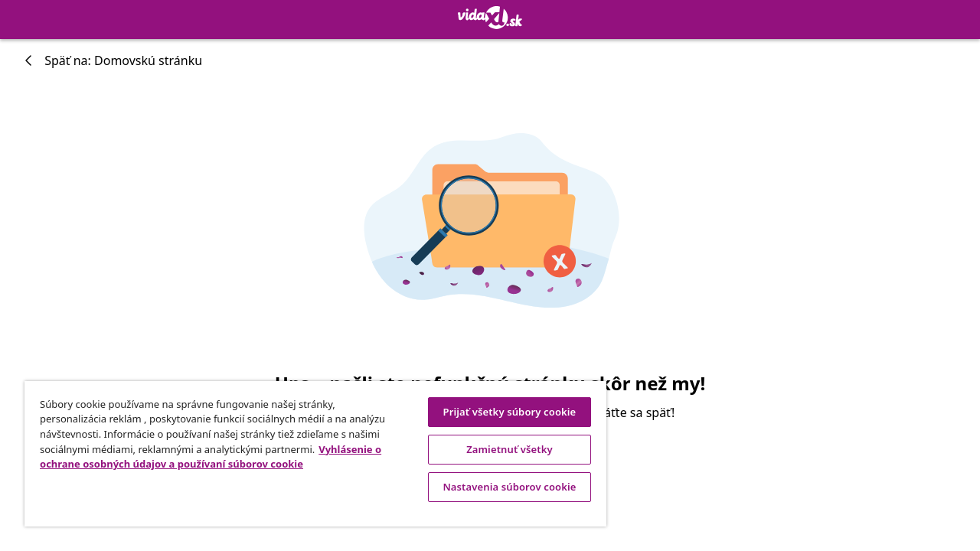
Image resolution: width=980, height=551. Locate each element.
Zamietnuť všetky (498, 449)
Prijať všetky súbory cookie (498, 412)
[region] (309, 454)
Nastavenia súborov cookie (498, 487)
